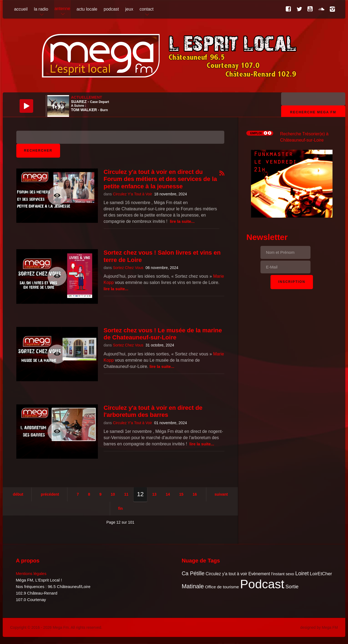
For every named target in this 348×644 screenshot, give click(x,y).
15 (181, 494)
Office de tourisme (222, 587)
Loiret (302, 573)
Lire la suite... (182, 221)
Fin (121, 508)
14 (168, 494)
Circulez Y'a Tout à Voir (132, 194)
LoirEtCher (321, 574)
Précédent (50, 494)
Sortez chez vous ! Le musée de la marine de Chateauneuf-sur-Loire (163, 334)
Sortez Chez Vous (128, 268)
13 (154, 494)
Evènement (259, 574)
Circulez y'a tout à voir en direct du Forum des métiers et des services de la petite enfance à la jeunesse (160, 179)
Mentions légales (31, 573)
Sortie (292, 587)
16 (195, 494)
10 (113, 494)
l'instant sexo (282, 574)
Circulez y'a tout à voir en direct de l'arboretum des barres (153, 411)
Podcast (262, 584)
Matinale (193, 586)
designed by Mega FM (319, 627)
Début (18, 494)
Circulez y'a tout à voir (226, 574)
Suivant (221, 494)
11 (126, 494)
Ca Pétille (193, 573)
